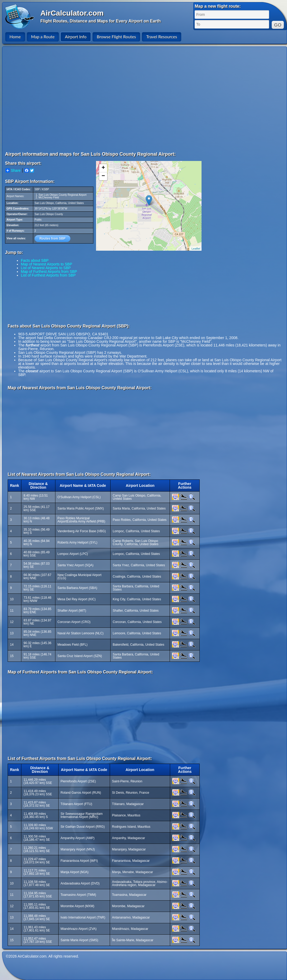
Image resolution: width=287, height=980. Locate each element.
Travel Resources (162, 37)
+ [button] (103, 168)
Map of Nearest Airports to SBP (47, 264)
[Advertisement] (49, 99)
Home (15, 37)
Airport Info (76, 37)
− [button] (103, 176)
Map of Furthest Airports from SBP (49, 272)
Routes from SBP (53, 239)
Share (13, 170)
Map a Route (43, 37)
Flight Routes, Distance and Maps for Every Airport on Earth (101, 21)
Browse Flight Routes (116, 37)
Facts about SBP (35, 260)
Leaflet (196, 249)
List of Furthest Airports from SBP (48, 275)
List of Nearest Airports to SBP (46, 268)
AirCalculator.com (72, 13)
